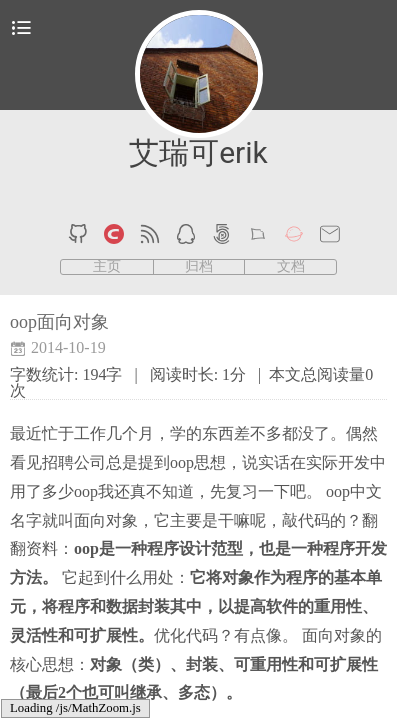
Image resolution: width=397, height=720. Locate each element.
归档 (199, 267)
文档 (291, 267)
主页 (107, 267)
